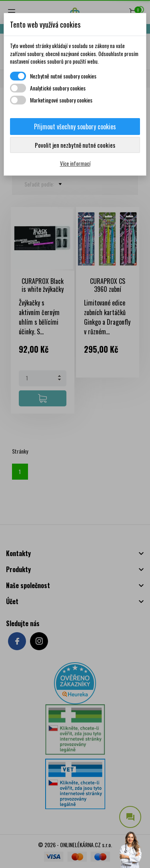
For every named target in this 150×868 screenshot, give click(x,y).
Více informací (75, 163)
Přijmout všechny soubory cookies (75, 127)
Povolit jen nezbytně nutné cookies (75, 145)
